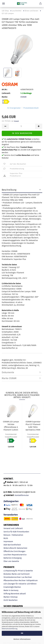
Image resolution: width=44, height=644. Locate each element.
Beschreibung (9, 190)
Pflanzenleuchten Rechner (15, 580)
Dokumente (8, 372)
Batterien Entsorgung (12, 558)
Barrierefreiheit (14, 545)
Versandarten (11, 515)
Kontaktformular (22, 495)
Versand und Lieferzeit (13, 528)
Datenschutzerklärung (10, 629)
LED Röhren (32, 584)
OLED (6, 600)
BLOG (6, 538)
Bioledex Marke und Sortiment (17, 574)
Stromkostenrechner (12, 577)
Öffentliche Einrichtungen (14, 551)
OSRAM (23, 97)
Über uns (7, 561)
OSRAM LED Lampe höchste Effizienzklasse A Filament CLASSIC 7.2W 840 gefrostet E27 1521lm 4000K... (11, 426)
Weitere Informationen (22, 639)
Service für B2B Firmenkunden (16, 532)
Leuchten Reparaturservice (15, 555)
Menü (4, 4)
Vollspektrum (32, 580)
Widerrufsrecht (10, 548)
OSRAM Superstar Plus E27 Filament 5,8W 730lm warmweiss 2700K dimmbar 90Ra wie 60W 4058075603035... (33, 426)
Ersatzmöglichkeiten (12, 587)
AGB (5, 545)
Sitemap (14, 597)
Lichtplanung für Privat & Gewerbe (18, 571)
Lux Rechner (27, 577)
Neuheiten (13, 600)
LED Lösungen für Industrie (15, 584)
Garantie (15, 561)
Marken (7, 597)
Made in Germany (11, 590)
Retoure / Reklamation (13, 535)
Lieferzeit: (6, 93)
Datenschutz (22, 548)
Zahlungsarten (11, 501)
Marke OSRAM (9, 378)
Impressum (8, 541)
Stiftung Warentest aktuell (15, 594)
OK (22, 633)
